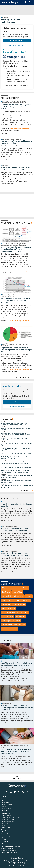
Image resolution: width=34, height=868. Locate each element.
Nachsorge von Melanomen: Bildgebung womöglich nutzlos (16, 142)
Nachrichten (6, 419)
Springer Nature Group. (18, 863)
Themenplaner (6, 834)
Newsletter (5, 842)
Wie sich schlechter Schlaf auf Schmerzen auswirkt (17, 453)
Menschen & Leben (9, 609)
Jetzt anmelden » (17, 40)
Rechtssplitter (7, 625)
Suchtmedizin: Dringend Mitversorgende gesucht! (16, 467)
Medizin (4, 801)
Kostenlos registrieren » (17, 45)
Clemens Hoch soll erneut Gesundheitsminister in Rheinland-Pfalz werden (16, 476)
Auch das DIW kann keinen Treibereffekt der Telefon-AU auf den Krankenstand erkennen (15, 463)
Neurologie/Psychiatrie (10, 613)
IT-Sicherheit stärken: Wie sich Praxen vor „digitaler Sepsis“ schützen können (17, 444)
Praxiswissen (5, 803)
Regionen (4, 807)
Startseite (4, 799)
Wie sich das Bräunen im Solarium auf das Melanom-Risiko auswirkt (16, 169)
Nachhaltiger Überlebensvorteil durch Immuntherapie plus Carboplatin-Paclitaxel (16, 301)
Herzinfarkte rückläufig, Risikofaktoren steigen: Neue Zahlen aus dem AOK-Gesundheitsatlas (16, 471)
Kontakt (4, 825)
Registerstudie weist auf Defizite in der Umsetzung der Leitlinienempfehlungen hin (16, 350)
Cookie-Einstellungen (8, 821)
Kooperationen (6, 809)
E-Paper (4, 840)
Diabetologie (19, 596)
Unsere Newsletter (11, 584)
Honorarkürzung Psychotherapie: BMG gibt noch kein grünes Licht (16, 481)
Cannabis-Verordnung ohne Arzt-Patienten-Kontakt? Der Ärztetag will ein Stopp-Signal (14, 424)
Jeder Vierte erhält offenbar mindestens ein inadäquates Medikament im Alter (16, 664)
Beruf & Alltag (17, 592)
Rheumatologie (20, 625)
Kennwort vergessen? (10, 50)
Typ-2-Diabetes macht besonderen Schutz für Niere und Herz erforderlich (17, 487)
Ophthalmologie (8, 617)
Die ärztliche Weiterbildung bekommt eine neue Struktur (16, 429)
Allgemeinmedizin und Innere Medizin (15, 588)
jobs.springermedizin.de (9, 853)
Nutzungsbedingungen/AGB (10, 817)
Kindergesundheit (19, 604)
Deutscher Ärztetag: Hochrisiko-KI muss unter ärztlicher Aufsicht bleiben (15, 439)
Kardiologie (6, 604)
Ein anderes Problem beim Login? (14, 52)
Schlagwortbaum (7, 815)
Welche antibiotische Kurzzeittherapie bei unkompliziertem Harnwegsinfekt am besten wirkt (17, 708)
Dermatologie (7, 596)
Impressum (5, 823)
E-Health (29, 596)
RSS (3, 844)
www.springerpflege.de (9, 851)
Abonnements (6, 838)
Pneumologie (20, 617)
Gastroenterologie (24, 600)
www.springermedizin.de (9, 849)
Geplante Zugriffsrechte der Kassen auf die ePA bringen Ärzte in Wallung (16, 458)
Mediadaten (5, 832)
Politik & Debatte (7, 805)
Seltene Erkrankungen (10, 629)
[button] (33, 2)
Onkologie (24, 613)
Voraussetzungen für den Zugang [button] (17, 85)
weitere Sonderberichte (24, 377)
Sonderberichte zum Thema (16, 223)
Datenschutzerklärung (8, 819)
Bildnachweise (6, 827)
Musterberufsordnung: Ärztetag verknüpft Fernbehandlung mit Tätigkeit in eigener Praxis (15, 434)
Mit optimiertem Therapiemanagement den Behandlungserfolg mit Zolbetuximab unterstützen (16, 107)
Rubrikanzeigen (6, 836)
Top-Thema (6, 592)
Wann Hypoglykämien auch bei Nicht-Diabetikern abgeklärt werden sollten (16, 449)
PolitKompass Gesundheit (11, 621)
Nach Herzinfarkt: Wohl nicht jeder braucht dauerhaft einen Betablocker (15, 530)
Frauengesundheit (8, 600)
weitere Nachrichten (27, 491)
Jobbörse (4, 811)
